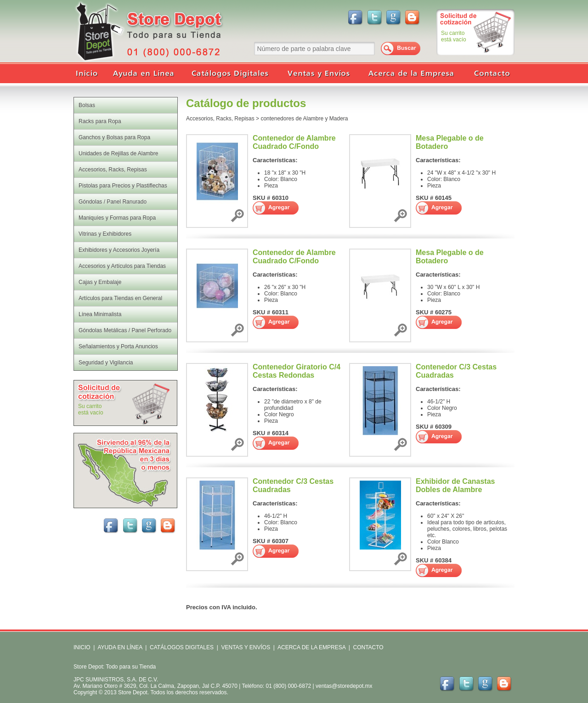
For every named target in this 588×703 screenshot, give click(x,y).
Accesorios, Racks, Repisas (220, 119)
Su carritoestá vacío (454, 36)
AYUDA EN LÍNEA (120, 647)
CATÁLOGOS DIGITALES (182, 647)
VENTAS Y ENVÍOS (245, 647)
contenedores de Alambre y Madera (304, 119)
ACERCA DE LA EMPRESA (311, 647)
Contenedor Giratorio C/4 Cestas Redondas (297, 371)
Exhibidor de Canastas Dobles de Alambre (455, 485)
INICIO (82, 647)
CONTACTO (368, 647)
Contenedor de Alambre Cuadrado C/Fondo (294, 142)
